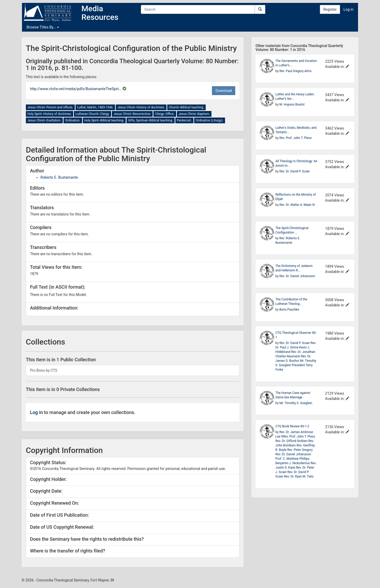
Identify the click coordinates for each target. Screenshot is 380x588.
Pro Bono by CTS (44, 370)
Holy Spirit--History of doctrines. (50, 114)
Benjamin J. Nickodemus (293, 463)
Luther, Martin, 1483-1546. (95, 107)
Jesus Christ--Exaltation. (44, 120)
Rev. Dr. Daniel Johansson (297, 276)
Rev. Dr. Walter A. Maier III (297, 205)
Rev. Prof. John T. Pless (295, 138)
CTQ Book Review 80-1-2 (292, 426)
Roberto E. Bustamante (59, 177)
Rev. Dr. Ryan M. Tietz (299, 476)
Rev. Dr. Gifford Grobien (292, 441)
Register (330, 9)
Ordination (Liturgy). (210, 120)
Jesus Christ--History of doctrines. (141, 107)
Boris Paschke (289, 310)
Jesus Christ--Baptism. (194, 114)
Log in (348, 9)
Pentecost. (184, 120)
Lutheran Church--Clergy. (93, 114)
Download (223, 91)
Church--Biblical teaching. (186, 107)
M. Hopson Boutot (292, 104)
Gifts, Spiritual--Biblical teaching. (151, 120)
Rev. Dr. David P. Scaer (295, 171)
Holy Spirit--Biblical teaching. (104, 120)
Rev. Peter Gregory (300, 450)
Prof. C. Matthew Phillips (292, 459)
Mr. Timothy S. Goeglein (296, 403)
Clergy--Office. (165, 114)
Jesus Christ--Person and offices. (50, 107)
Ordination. (73, 120)
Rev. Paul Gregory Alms (295, 71)
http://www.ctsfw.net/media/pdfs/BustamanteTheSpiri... (76, 89)
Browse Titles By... (43, 27)
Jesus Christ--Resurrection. (132, 114)
